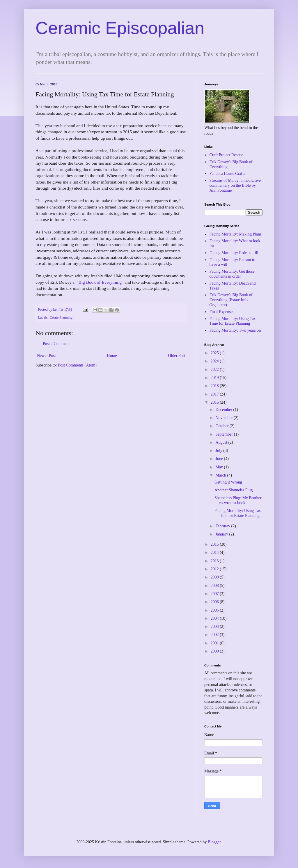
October (222, 426)
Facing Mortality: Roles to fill (234, 253)
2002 (215, 635)
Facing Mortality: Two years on (235, 330)
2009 (215, 577)
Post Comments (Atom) (77, 365)
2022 (215, 370)
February (223, 526)
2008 (215, 586)
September (225, 434)
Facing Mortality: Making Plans (236, 234)
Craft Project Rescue (226, 155)
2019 (215, 378)
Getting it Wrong (228, 482)
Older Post (177, 356)
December (224, 410)
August (222, 442)
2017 (215, 394)
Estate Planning (61, 317)
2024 (215, 361)
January (222, 534)
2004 (215, 618)
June (220, 459)
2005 (215, 610)
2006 (215, 602)
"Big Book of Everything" (100, 282)
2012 (215, 569)
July (219, 451)
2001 (215, 643)
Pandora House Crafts (227, 174)
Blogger (214, 842)
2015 (215, 544)
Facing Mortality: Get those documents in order (232, 274)
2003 (215, 627)
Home (112, 356)
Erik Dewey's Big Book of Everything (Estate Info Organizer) (231, 300)
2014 (215, 552)
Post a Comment (56, 344)
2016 (215, 402)
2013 (215, 561)
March (221, 475)
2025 (215, 353)
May (220, 467)
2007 (215, 594)
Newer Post (46, 356)
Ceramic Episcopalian (120, 28)
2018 (215, 386)
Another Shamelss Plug (234, 490)
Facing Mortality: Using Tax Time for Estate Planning (233, 321)
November (225, 418)
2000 (215, 651)
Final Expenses (222, 312)
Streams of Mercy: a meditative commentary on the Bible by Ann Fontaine (235, 185)
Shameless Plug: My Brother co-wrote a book (238, 500)
